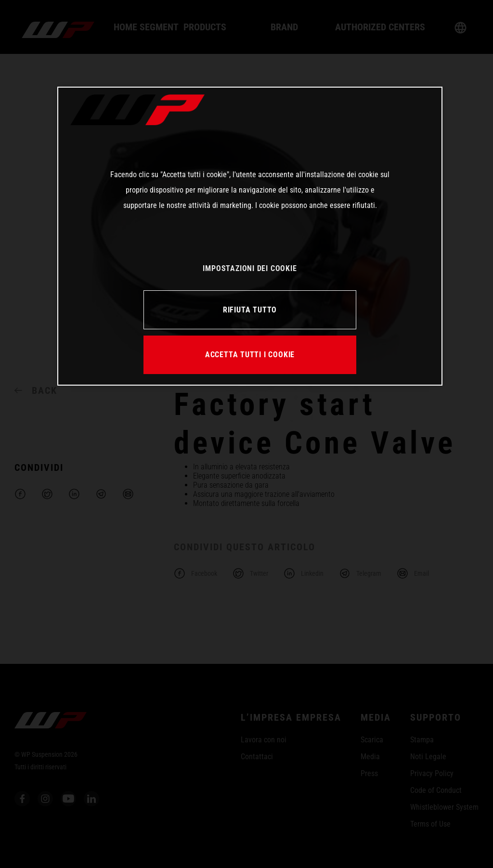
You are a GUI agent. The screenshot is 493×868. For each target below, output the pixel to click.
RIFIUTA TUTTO (250, 310)
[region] (250, 236)
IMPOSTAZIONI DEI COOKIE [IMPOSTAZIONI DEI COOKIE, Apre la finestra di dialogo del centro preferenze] (250, 268)
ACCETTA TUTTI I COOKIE (250, 355)
